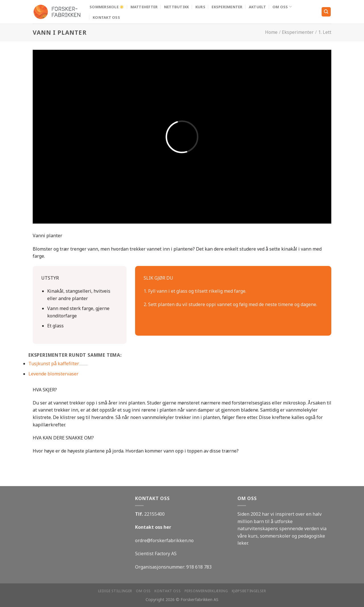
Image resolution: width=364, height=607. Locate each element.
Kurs (200, 7)
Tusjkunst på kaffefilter (54, 364)
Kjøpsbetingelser (249, 591)
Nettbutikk (177, 7)
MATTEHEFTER (144, 7)
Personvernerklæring (206, 591)
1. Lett (325, 32)
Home (271, 32)
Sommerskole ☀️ (107, 7)
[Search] (326, 12)
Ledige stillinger (115, 591)
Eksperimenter (227, 7)
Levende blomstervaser (53, 374)
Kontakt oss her (153, 527)
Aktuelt (258, 7)
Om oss (282, 7)
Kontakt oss (106, 17)
